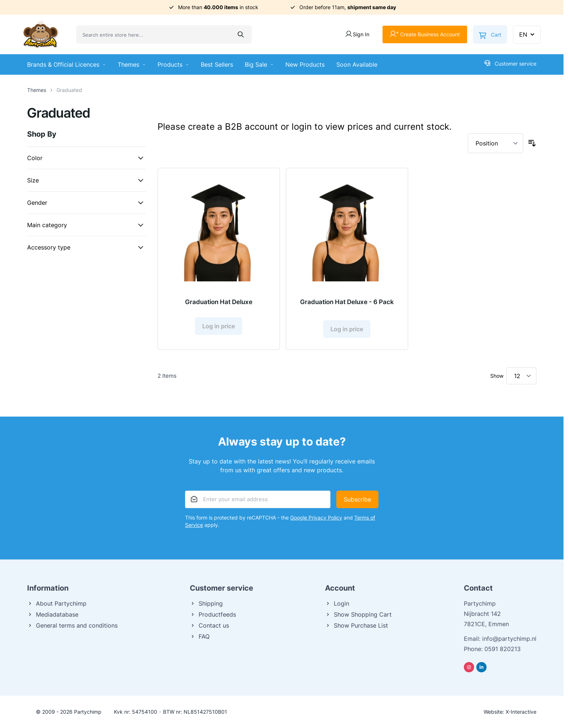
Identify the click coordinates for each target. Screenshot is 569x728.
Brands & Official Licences (66, 64)
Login (337, 603)
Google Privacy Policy (316, 518)
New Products (305, 64)
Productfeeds (213, 614)
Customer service (510, 63)
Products (173, 64)
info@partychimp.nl (509, 639)
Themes (132, 64)
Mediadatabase (53, 614)
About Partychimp (57, 603)
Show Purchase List (356, 625)
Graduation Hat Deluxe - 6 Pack (347, 302)
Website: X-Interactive (510, 712)
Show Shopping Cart (358, 614)
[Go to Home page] (41, 34)
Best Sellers (217, 64)
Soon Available (357, 64)
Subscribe (357, 499)
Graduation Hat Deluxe (219, 302)
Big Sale (259, 64)
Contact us (209, 625)
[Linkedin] (481, 667)
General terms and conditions (72, 625)
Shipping (206, 603)
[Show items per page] (521, 376)
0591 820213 (503, 649)
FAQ (200, 636)
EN (528, 34)
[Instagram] (469, 667)
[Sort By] (496, 143)
